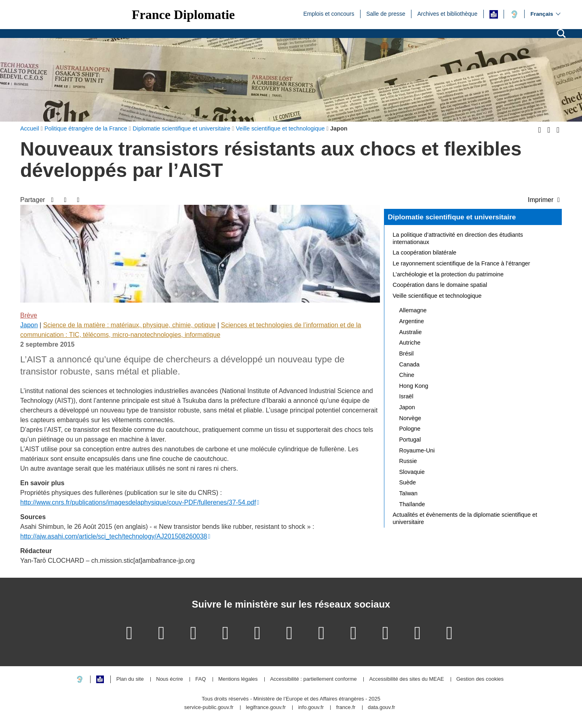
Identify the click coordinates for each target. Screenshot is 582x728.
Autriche (410, 343)
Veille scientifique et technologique (437, 296)
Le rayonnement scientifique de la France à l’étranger (462, 263)
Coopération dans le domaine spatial (440, 285)
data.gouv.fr (382, 708)
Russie (408, 461)
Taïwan (409, 493)
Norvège (410, 418)
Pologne (410, 429)
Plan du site (130, 679)
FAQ (200, 679)
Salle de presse (386, 13)
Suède (408, 482)
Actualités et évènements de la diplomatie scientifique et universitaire (465, 518)
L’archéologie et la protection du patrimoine (448, 274)
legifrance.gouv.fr (266, 708)
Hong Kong (414, 386)
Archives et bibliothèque (448, 13)
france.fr (346, 708)
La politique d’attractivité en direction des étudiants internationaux (458, 238)
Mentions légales (238, 679)
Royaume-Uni (417, 450)
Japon (29, 325)
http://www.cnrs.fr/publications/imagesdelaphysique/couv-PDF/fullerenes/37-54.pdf (138, 502)
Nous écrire (169, 679)
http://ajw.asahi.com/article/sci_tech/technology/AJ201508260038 (114, 536)
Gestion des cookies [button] (480, 679)
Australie (411, 332)
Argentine (412, 321)
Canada (409, 364)
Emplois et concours (329, 13)
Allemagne (413, 310)
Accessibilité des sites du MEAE (406, 679)
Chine (407, 375)
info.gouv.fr (311, 708)
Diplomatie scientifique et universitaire (452, 217)
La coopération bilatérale (425, 252)
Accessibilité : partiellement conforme (313, 679)
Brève (29, 315)
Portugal (410, 440)
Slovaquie (412, 472)
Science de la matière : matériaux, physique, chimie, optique (130, 325)
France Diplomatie (183, 15)
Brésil (407, 353)
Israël (406, 396)
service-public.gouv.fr (209, 708)
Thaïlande (412, 504)
